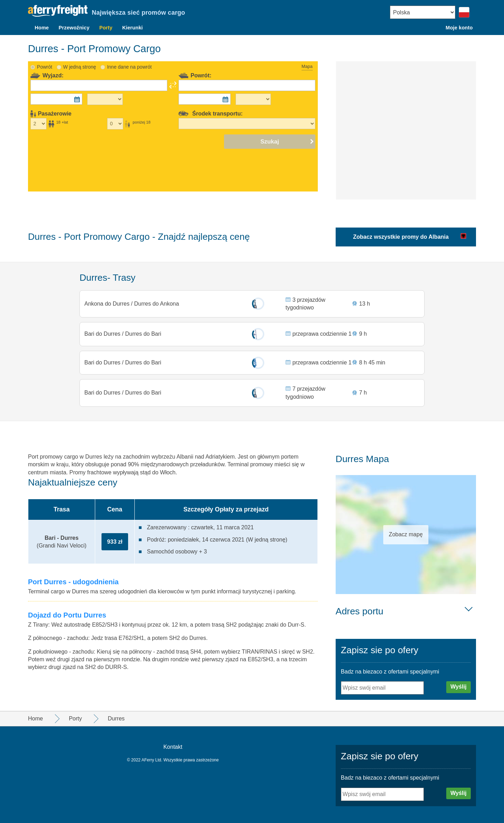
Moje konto (459, 28)
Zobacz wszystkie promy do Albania (401, 234)
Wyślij (458, 687)
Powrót (45, 64)
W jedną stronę (79, 64)
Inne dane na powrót (129, 64)
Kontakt (173, 747)
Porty (106, 28)
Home (42, 28)
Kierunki (132, 28)
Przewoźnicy (74, 28)
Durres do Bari (143, 332)
